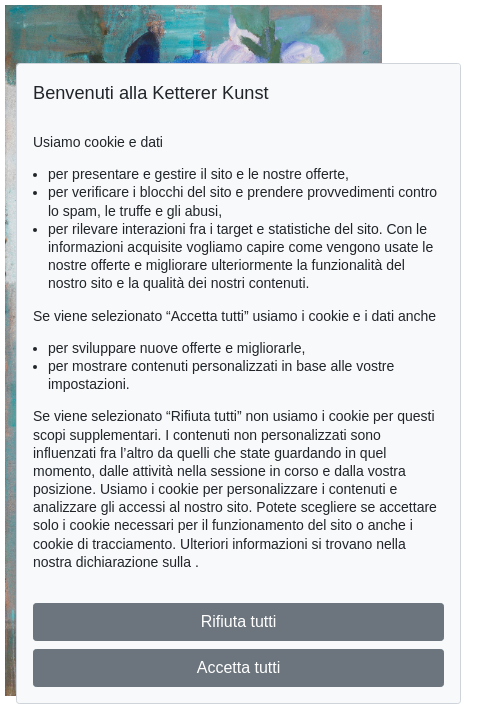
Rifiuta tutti (239, 621)
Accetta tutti (239, 667)
